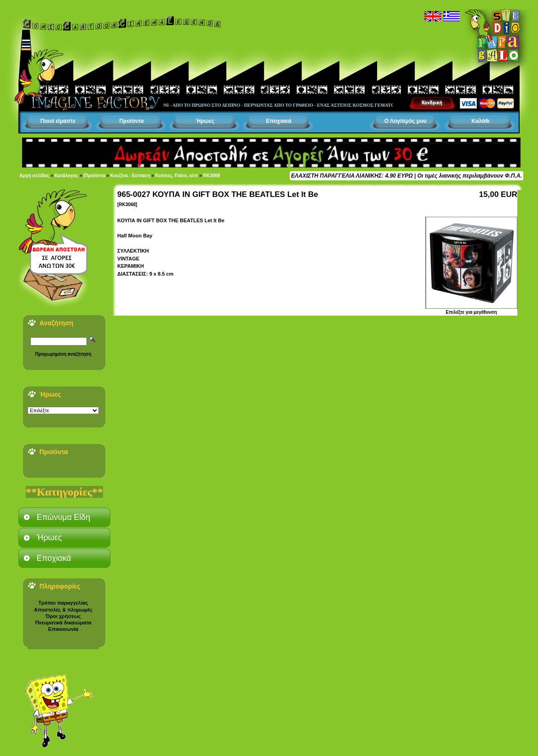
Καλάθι (481, 121)
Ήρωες (205, 121)
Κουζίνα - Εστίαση (130, 176)
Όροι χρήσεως (63, 616)
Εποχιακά (278, 121)
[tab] (64, 517)
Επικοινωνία (63, 629)
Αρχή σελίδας (34, 176)
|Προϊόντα (94, 176)
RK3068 (212, 176)
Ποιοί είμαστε (58, 121)
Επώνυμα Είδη (63, 517)
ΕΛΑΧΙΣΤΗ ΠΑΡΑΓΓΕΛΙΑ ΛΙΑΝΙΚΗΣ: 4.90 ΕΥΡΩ (352, 176)
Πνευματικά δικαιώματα (63, 623)
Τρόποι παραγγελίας (63, 603)
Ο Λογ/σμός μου (406, 121)
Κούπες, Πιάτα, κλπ (177, 176)
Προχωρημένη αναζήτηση (63, 354)
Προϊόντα (131, 121)
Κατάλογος (67, 176)
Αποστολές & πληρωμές (63, 610)
